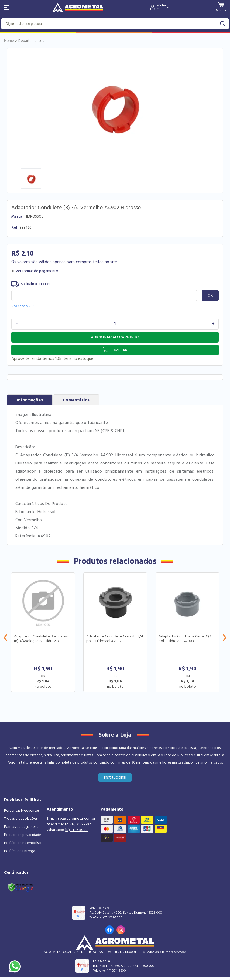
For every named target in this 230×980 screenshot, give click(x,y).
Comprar (119, 350)
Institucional (115, 777)
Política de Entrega (20, 851)
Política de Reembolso (23, 843)
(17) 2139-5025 (82, 824)
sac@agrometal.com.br (77, 819)
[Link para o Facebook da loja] (109, 930)
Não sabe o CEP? (23, 306)
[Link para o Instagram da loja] (121, 930)
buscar (223, 24)
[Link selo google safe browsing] (20, 887)
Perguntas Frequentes (22, 811)
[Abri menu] (6, 8)
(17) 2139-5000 (76, 830)
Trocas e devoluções (21, 819)
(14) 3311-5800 (116, 971)
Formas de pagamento (22, 827)
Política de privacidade (23, 835)
